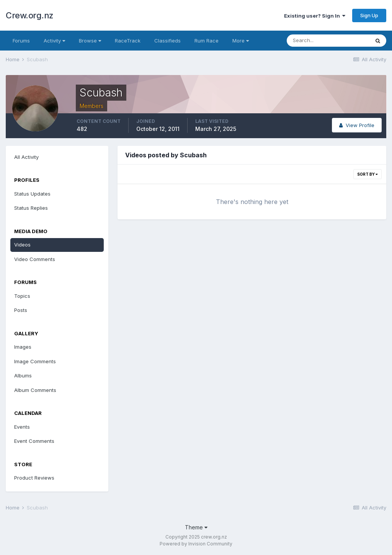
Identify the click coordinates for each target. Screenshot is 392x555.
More (241, 41)
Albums (23, 375)
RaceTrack (128, 41)
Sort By (367, 174)
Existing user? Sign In (315, 16)
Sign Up (369, 15)
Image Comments (35, 361)
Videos (22, 245)
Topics (22, 296)
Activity (54, 41)
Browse (90, 41)
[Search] (328, 41)
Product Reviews (34, 478)
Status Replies (31, 208)
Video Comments (35, 259)
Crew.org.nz (30, 15)
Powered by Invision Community (196, 544)
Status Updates (32, 194)
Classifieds (167, 41)
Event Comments (34, 441)
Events (22, 427)
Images (23, 347)
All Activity (26, 157)
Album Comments (35, 390)
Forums (21, 41)
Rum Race (207, 41)
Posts (21, 310)
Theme (196, 527)
